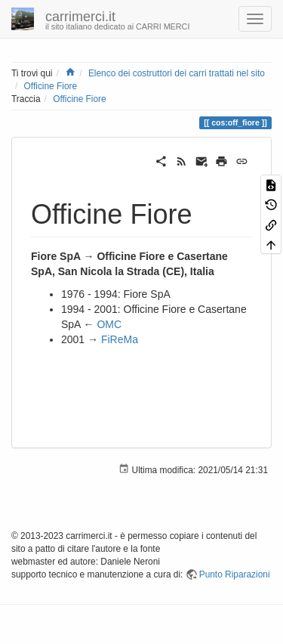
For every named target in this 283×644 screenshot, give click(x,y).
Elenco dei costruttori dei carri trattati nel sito (177, 73)
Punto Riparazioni (235, 574)
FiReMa (120, 339)
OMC (109, 324)
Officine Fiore (51, 86)
